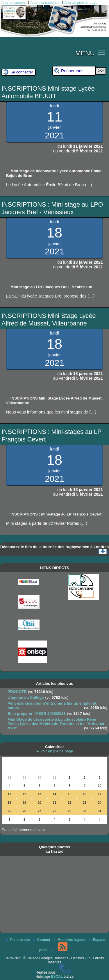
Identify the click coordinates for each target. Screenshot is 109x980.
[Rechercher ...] (74, 71)
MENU (85, 53)
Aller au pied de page (81, 3)
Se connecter (22, 72)
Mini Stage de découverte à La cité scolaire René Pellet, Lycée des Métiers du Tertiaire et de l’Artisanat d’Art (56, 724)
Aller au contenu (14, 3)
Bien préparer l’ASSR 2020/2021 (36, 714)
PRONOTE (17, 692)
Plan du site (18, 940)
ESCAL (57, 977)
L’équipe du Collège (26, 697)
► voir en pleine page (54, 751)
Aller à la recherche (45, 3)
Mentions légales (70, 940)
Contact (42, 940)
